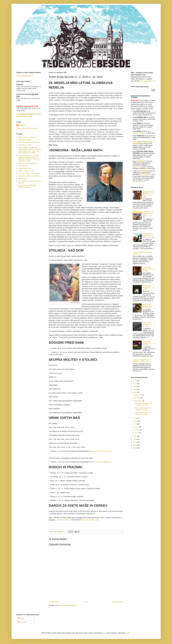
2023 (135, 384)
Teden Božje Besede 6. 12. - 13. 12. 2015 (149, 325)
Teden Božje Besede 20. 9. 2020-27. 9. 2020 (143, 409)
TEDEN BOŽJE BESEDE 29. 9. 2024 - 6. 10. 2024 (149, 236)
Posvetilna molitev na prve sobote (29, 176)
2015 (135, 448)
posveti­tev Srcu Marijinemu (101, 462)
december (138, 395)
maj (136, 424)
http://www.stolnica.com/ (148, 81)
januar (137, 433)
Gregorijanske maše (25, 168)
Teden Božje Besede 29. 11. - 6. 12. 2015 (149, 343)
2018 (135, 439)
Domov (86, 602)
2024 (135, 381)
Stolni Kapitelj (23, 166)
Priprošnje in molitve (25, 145)
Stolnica (22, 125)
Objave (21, 618)
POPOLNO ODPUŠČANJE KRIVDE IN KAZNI (27, 186)
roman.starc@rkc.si (63, 520)
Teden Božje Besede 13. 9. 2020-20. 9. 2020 (143, 414)
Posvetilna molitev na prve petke (29, 173)
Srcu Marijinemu (145, 174)
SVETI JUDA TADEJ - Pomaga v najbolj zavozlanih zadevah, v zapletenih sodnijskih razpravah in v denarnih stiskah (29, 158)
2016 (135, 445)
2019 (135, 436)
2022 (135, 387)
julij (136, 418)
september (139, 401)
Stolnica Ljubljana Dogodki (27, 163)
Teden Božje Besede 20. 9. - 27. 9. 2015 (149, 269)
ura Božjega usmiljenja (142, 132)
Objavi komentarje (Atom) (68, 605)
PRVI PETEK (141, 161)
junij (136, 421)
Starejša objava (118, 602)
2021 (135, 389)
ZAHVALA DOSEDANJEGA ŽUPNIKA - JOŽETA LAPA (142, 361)
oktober (137, 398)
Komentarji (22, 622)
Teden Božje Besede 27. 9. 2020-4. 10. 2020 (143, 404)
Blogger (128, 633)
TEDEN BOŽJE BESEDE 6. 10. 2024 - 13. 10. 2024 (148, 214)
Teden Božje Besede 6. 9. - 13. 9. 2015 (149, 288)
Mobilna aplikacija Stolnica (25, 76)
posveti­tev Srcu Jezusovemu (101, 451)
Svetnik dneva (23, 179)
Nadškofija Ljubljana (25, 140)
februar (137, 430)
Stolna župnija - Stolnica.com (28, 137)
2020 (135, 392)
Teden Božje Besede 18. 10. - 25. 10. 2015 (148, 306)
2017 (135, 442)
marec (137, 427)
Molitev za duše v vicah (26, 171)
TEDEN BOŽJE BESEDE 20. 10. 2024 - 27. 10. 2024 (148, 194)
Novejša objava (54, 602)
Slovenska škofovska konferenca (29, 142)
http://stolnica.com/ (139, 182)
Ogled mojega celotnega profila (27, 128)
